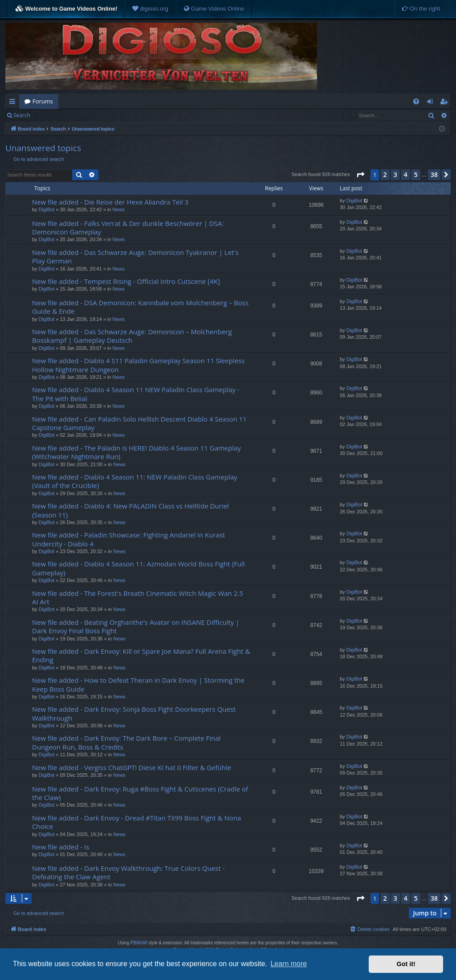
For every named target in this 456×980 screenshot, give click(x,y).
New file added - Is (61, 847)
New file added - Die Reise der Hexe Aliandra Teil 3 (110, 202)
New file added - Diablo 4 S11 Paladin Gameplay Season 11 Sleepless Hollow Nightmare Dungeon (138, 365)
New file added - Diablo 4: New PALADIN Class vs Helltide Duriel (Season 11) (130, 510)
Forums (43, 101)
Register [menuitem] (446, 103)
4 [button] (406, 174)
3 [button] (395, 174)
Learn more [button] (289, 964)
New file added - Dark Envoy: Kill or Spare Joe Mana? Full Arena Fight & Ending (141, 655)
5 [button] (416, 174)
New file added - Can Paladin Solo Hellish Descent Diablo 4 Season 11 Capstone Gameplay (139, 423)
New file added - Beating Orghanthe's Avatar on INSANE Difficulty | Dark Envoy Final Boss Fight (136, 626)
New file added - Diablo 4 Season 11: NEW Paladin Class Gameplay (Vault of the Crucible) (135, 481)
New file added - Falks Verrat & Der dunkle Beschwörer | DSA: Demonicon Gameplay (128, 228)
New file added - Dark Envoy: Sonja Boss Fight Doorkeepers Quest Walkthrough (134, 713)
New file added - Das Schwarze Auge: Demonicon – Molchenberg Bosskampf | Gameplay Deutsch (132, 336)
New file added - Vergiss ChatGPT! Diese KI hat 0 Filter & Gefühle (132, 767)
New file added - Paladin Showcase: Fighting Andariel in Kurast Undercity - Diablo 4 (128, 539)
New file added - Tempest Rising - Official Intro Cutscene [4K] (126, 281)
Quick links (14, 103)
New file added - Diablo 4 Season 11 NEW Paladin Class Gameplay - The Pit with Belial (136, 394)
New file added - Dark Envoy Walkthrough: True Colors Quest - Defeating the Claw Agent (128, 872)
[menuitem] (150, 9)
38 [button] (434, 174)
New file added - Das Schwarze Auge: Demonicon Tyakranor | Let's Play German (135, 256)
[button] (360, 175)
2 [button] (385, 174)
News (118, 209)
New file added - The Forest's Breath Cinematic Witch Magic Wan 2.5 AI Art (138, 597)
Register (79, 115)
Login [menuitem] (432, 103)
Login (50, 115)
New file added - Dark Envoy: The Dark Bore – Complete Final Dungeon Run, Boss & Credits (126, 742)
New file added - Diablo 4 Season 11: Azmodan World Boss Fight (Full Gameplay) (138, 568)
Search (22, 115)
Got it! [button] (406, 964)
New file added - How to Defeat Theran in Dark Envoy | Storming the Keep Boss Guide (138, 684)
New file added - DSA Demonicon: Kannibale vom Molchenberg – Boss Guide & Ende (140, 307)
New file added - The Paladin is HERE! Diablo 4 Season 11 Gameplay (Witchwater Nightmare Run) (136, 452)
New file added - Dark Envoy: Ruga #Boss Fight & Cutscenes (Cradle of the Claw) (140, 793)
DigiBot (47, 209)
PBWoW (139, 943)
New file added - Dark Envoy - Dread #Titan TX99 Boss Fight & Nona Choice (136, 822)
